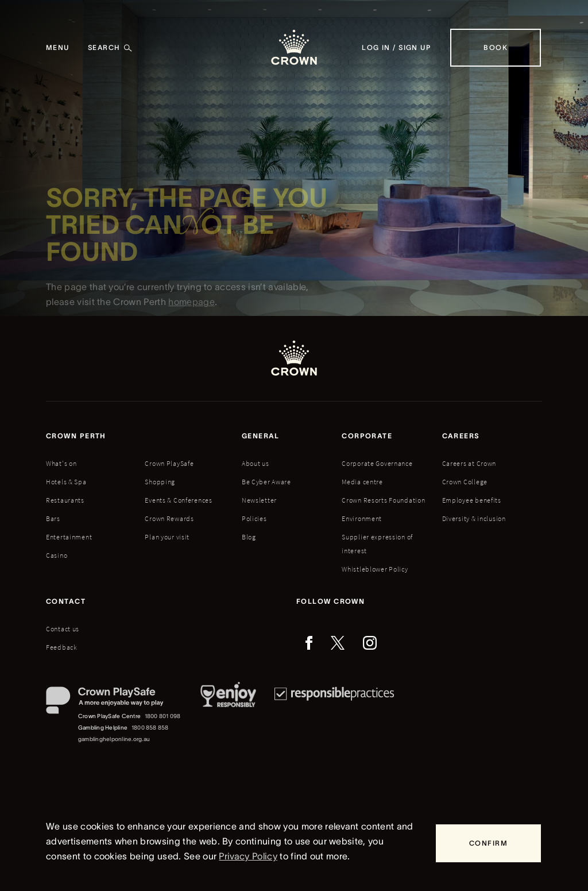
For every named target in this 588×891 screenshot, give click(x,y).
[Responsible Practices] (334, 716)
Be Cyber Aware (266, 482)
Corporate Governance (377, 463)
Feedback (62, 647)
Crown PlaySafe (169, 463)
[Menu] (58, 48)
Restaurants (65, 500)
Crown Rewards (169, 518)
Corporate (367, 436)
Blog (249, 537)
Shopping (160, 482)
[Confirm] (488, 843)
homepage (192, 307)
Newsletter (259, 500)
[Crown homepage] (294, 48)
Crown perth (76, 436)
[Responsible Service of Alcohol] (228, 716)
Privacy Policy (248, 856)
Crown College (465, 482)
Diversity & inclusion (474, 518)
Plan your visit (167, 537)
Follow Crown (330, 601)
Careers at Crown (469, 463)
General (261, 436)
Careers (461, 436)
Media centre (362, 482)
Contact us (63, 629)
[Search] (110, 48)
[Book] (496, 48)
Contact (66, 601)
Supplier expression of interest (377, 544)
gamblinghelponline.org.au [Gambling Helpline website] (114, 739)
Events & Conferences (178, 500)
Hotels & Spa (66, 482)
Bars (53, 518)
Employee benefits (472, 500)
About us (256, 463)
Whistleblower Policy (375, 569)
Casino (57, 555)
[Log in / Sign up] (396, 48)
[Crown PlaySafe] (114, 703)
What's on (61, 463)
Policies (254, 518)
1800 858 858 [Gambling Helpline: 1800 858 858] (150, 728)
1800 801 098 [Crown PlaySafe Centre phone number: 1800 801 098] (163, 716)
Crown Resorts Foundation (383, 500)
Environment (362, 518)
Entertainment (69, 537)
